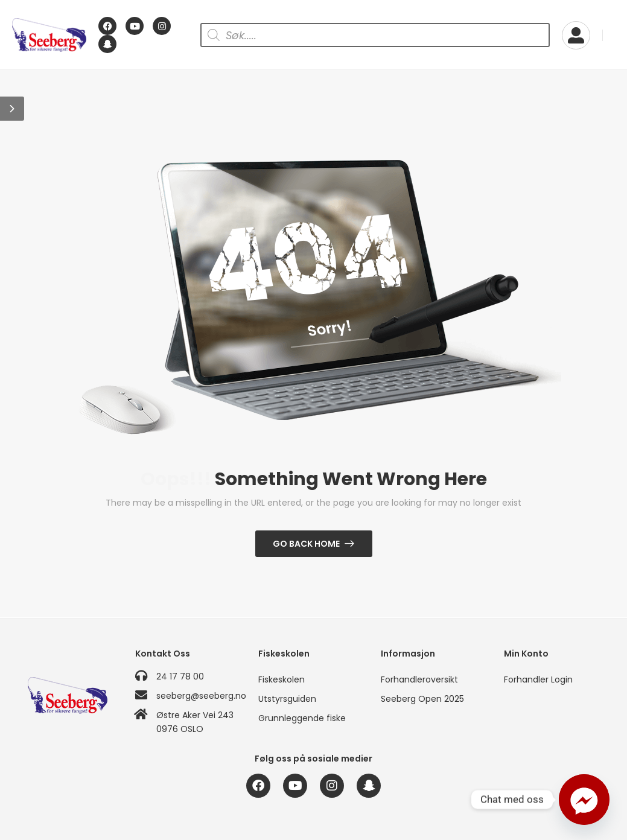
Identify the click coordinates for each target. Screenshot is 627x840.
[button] (12, 109)
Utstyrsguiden (287, 699)
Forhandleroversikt (419, 679)
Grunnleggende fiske (302, 718)
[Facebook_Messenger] (584, 800)
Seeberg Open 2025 (422, 699)
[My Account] (576, 35)
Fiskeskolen (282, 679)
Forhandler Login (538, 679)
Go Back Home (306, 544)
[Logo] (49, 35)
